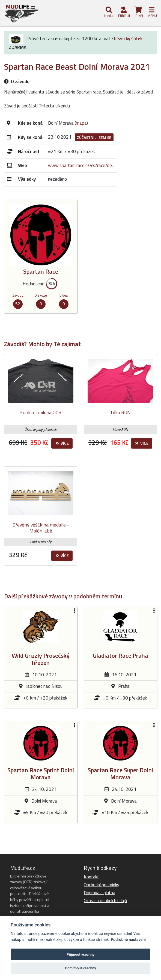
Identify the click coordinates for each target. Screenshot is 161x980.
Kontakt (91, 877)
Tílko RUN (120, 412)
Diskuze (41, 295)
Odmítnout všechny (80, 968)
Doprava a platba (99, 893)
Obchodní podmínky (102, 885)
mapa (81, 123)
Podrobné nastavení (128, 940)
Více (62, 443)
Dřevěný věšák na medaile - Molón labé (41, 528)
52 (18, 304)
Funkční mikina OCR (41, 412)
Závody (18, 295)
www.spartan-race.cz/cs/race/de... (81, 165)
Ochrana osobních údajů (105, 900)
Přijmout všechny (80, 954)
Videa (64, 295)
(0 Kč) (138, 12)
